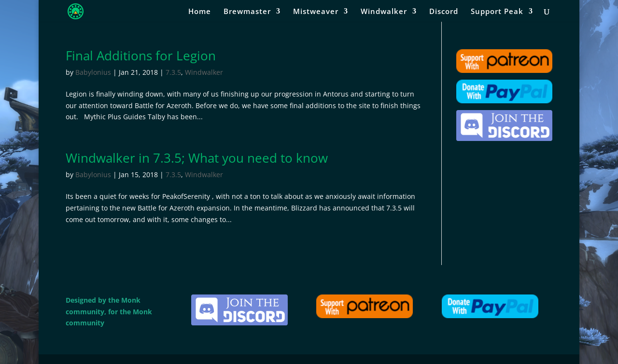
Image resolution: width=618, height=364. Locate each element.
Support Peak (497, 12)
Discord (444, 12)
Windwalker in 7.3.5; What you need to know (197, 158)
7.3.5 (173, 72)
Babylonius (93, 72)
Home (200, 12)
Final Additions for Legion (141, 56)
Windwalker (384, 12)
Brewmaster (247, 12)
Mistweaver (316, 12)
